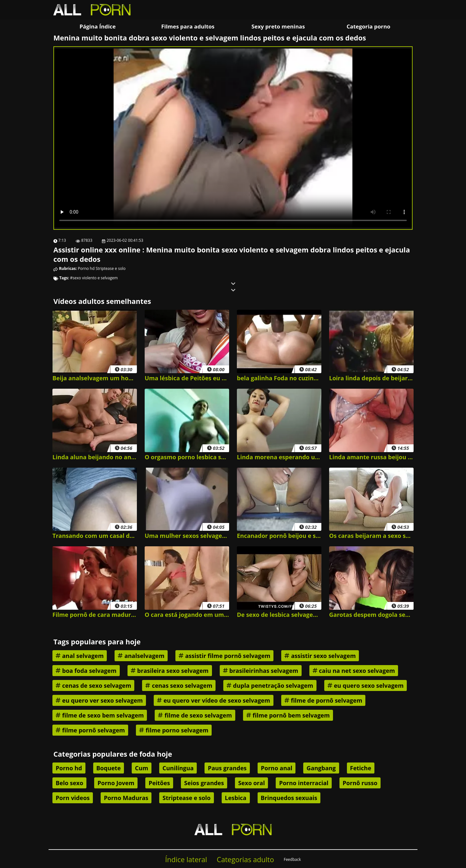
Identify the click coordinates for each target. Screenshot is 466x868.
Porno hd (86, 268)
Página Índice (98, 26)
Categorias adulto (245, 859)
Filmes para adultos (188, 26)
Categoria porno (368, 26)
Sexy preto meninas (278, 26)
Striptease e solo (110, 268)
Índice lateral (186, 859)
